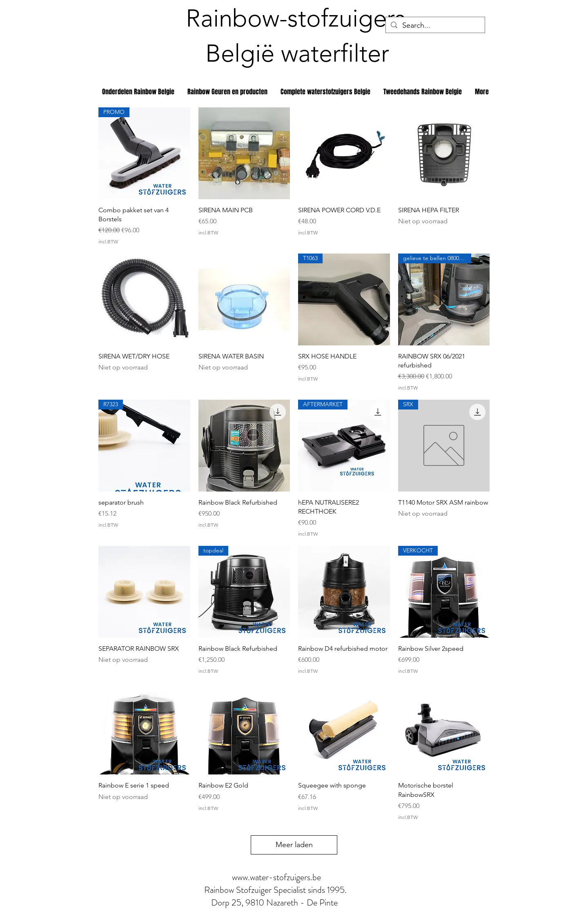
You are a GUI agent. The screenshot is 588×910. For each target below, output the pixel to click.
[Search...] (435, 26)
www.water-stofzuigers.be (276, 877)
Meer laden (294, 845)
